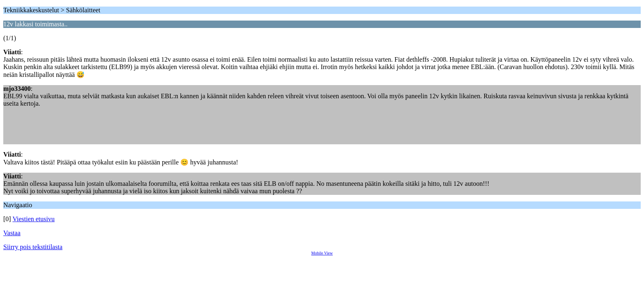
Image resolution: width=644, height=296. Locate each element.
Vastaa (12, 233)
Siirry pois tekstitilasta (33, 247)
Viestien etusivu (33, 219)
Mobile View (322, 253)
